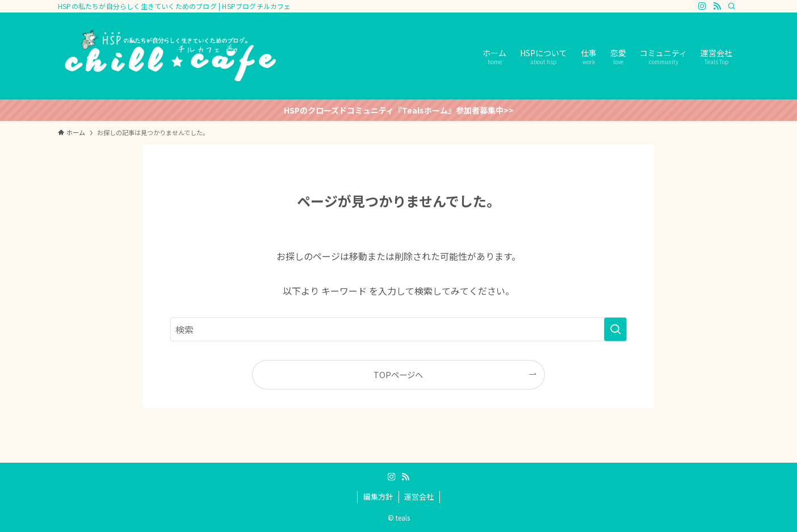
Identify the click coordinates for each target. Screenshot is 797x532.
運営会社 (419, 497)
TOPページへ (398, 374)
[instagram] (702, 6)
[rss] (717, 6)
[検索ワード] (398, 329)
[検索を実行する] (615, 329)
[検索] (732, 6)
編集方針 (378, 497)
